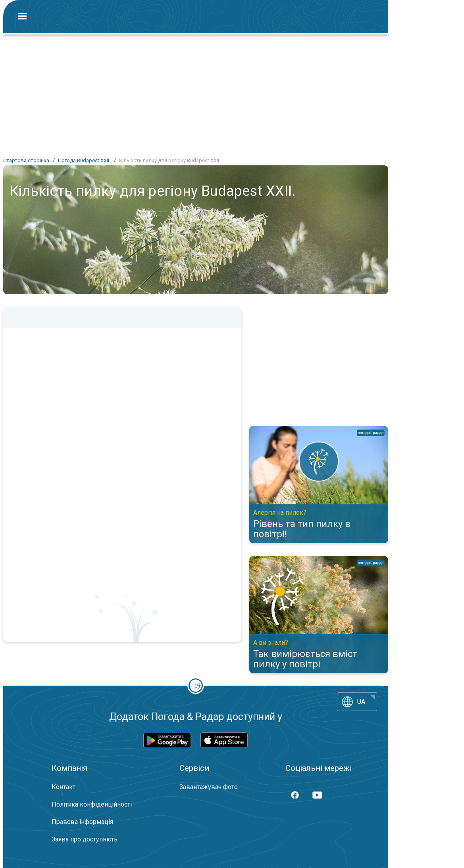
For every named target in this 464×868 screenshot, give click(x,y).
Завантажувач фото (209, 787)
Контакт (64, 787)
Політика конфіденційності (92, 804)
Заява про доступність (85, 839)
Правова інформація (82, 822)
